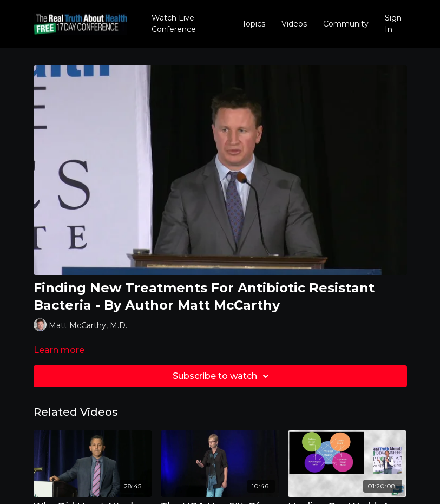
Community (346, 24)
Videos (294, 24)
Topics (254, 24)
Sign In (393, 24)
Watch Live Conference (174, 24)
